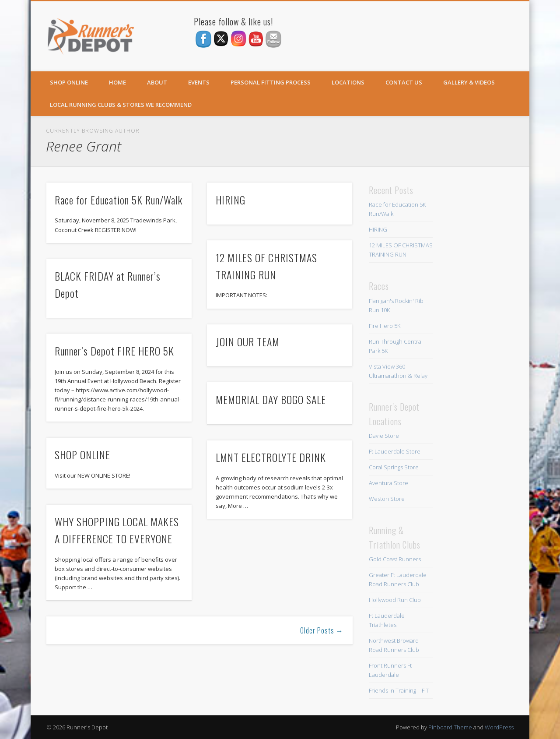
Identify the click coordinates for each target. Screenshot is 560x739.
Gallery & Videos (469, 82)
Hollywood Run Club (395, 600)
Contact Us (404, 82)
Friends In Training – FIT (399, 690)
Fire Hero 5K (385, 326)
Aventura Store (388, 483)
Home (117, 82)
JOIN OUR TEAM (248, 341)
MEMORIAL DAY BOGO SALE (271, 399)
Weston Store (387, 499)
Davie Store (384, 436)
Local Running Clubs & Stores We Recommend (121, 105)
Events (199, 82)
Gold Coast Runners (395, 559)
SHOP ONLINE (69, 82)
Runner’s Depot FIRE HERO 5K (114, 351)
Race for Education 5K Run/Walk (119, 200)
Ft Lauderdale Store (395, 451)
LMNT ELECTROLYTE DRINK (271, 457)
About (157, 82)
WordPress (499, 727)
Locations (348, 82)
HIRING (231, 200)
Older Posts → (322, 630)
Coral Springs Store (394, 467)
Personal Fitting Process (271, 82)
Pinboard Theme (450, 727)
